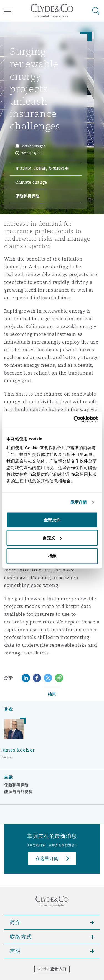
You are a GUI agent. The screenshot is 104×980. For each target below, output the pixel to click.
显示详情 (78, 502)
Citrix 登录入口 (52, 969)
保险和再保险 (16, 785)
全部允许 (52, 520)
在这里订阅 (47, 858)
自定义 (52, 538)
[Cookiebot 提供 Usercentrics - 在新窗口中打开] (74, 419)
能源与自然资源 (18, 792)
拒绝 (52, 556)
